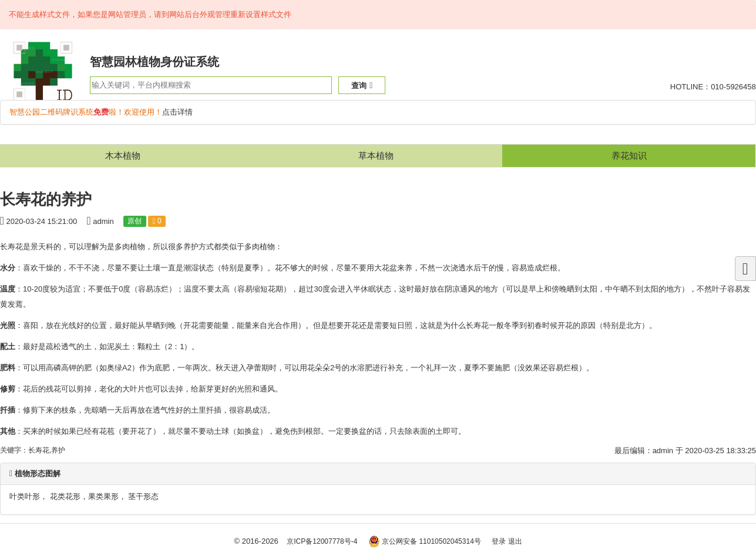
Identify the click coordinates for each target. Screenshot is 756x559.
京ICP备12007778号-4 (322, 541)
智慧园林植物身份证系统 (154, 62)
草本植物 (376, 155)
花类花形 (65, 496)
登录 (499, 541)
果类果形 (103, 496)
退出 (515, 541)
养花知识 (629, 155)
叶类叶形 (25, 496)
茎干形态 (143, 496)
